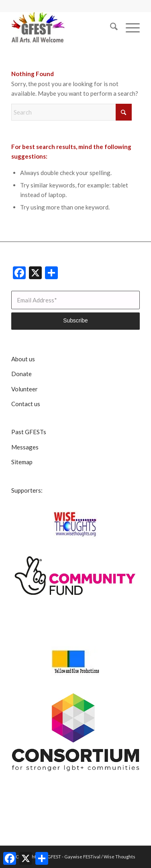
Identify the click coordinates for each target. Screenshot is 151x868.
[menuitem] (110, 28)
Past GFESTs (29, 432)
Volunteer (24, 389)
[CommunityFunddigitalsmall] (75, 576)
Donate (21, 374)
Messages (25, 447)
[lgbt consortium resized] (75, 732)
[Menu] (129, 28)
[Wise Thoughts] (75, 524)
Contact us (26, 404)
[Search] (110, 28)
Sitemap (22, 462)
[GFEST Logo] (63, 28)
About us (23, 359)
